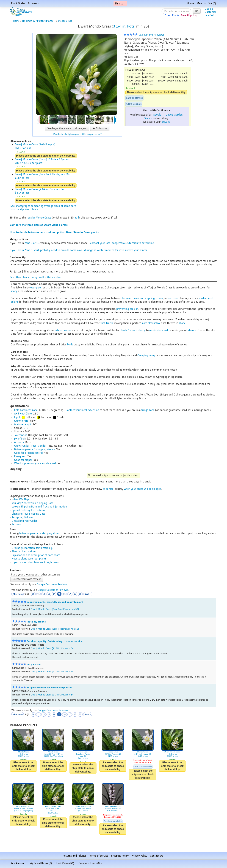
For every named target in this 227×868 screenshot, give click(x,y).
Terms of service (99, 856)
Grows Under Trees (25, 446)
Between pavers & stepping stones (34, 449)
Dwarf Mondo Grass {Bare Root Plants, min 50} (55, 609)
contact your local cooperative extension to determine (122, 243)
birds (124, 330)
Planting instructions (24, 552)
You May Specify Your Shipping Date (33, 503)
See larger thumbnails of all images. (67, 128)
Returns (16, 524)
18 (75, 594)
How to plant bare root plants (29, 559)
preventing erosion (127, 309)
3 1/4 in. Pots (124, 26)
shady (14, 291)
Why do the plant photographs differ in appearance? (77, 134)
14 (54, 594)
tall (77, 218)
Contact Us (157, 856)
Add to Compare (134, 104)
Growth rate (21, 421)
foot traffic (107, 323)
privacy (166, 122)
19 (80, 594)
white (59, 330)
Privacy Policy (139, 856)
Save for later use (134, 98)
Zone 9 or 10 (32, 243)
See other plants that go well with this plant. (36, 277)
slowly (142, 330)
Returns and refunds (75, 856)
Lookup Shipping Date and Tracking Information (39, 507)
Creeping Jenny (146, 355)
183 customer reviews (144, 35)
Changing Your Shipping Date (29, 514)
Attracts (19, 442)
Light (17, 417)
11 (38, 594)
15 (59, 594)
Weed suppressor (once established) (35, 464)
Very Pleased (34, 664)
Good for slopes (23, 460)
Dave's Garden (174, 115)
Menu (201, 3)
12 (44, 594)
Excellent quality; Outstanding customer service (55, 641)
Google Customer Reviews (52, 585)
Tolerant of (20, 435)
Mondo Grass (65, 21)
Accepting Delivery (23, 517)
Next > (88, 594)
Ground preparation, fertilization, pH (33, 548)
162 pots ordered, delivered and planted (50, 688)
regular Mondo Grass (39, 218)
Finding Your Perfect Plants (39, 21)
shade (182, 323)
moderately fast (159, 330)
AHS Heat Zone (23, 414)
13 (49, 594)
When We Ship (20, 500)
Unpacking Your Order (24, 521)
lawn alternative (151, 323)
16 (64, 594)
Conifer (42, 446)
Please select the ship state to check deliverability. (156, 92)
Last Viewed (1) (66, 863)
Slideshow (100, 128)
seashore (173, 298)
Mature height (23, 425)
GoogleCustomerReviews (211, 12)
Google (157, 115)
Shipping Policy (120, 856)
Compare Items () (90, 863)
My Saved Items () (41, 863)
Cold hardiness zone (26, 410)
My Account (18, 863)
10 (33, 594)
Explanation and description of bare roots (36, 555)
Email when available (143, 766)
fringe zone (148, 410)
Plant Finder (18, 3)
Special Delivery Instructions (28, 510)
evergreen (36, 288)
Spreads (133, 330)
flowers (67, 330)
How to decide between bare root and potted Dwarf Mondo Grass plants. (55, 232)
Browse (34, 3)
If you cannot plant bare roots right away (36, 562)
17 (70, 594)
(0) (212, 3)
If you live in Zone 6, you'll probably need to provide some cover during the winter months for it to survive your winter (78, 250)
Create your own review (27, 579)
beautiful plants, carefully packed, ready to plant (55, 602)
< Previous (18, 594)
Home (190, 3)
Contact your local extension (82, 410)
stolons (192, 330)
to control (108, 489)
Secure (148, 118)
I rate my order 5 (36, 622)
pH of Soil (20, 439)
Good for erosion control (28, 453)
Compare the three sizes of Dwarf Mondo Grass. (39, 225)
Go (197, 11)
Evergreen (20, 456)
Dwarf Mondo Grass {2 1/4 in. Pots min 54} (53, 648)
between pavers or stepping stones (143, 298)
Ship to (120, 4)
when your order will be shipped (143, 489)
